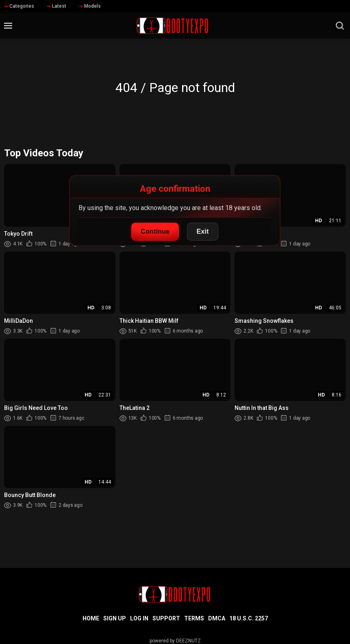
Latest (57, 6)
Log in (139, 618)
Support (166, 618)
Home (91, 618)
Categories (19, 6)
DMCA (217, 618)
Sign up (115, 618)
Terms (194, 618)
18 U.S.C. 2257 (249, 618)
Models (90, 6)
